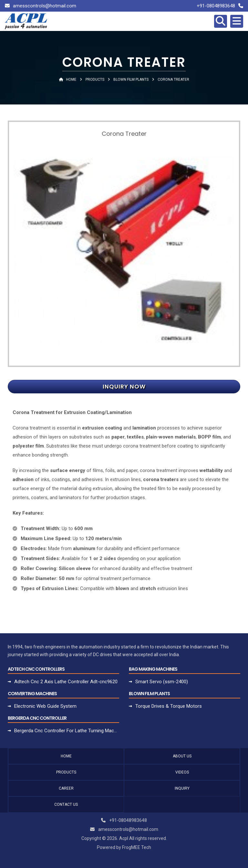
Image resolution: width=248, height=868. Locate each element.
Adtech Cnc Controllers (36, 669)
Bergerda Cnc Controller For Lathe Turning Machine (67, 731)
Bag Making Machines (153, 669)
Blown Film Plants (149, 694)
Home (66, 756)
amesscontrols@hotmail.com (45, 6)
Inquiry (182, 788)
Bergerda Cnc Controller (37, 718)
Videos (182, 772)
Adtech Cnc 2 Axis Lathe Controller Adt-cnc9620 (66, 682)
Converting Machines (32, 694)
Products (66, 772)
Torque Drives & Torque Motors (169, 706)
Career (66, 788)
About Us (182, 756)
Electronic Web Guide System (45, 706)
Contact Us (66, 804)
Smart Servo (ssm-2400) (162, 682)
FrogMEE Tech (137, 847)
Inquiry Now (124, 386)
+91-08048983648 (216, 6)
